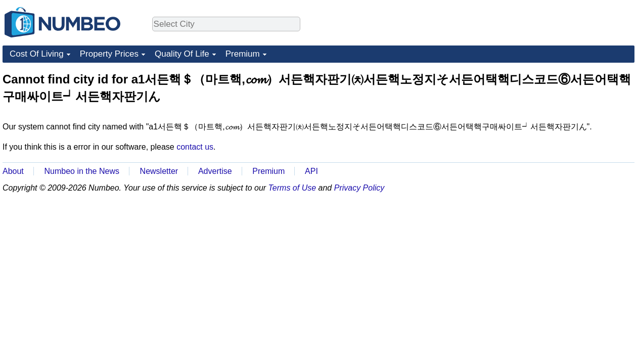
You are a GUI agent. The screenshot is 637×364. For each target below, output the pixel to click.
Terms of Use (292, 188)
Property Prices (109, 54)
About (13, 171)
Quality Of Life (182, 54)
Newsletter (159, 171)
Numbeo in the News (82, 171)
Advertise (215, 171)
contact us (195, 147)
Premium (243, 54)
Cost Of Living (37, 54)
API (311, 171)
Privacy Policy (359, 188)
